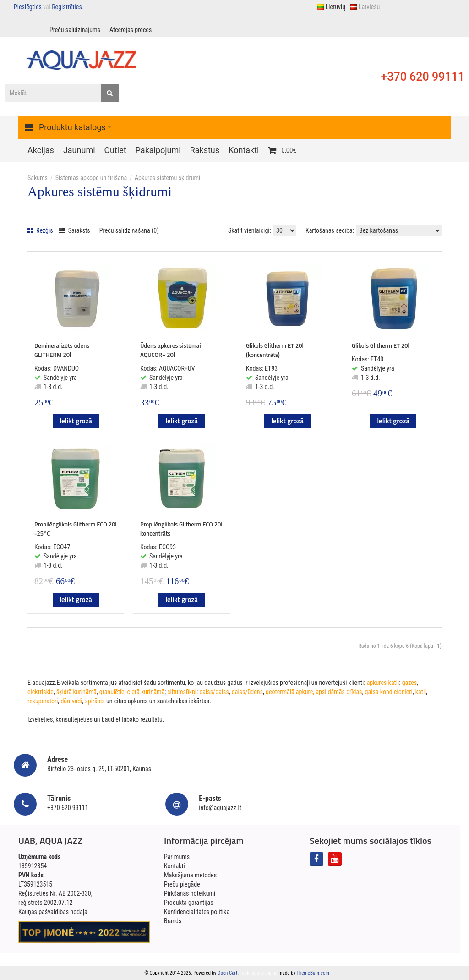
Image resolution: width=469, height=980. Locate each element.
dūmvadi (71, 701)
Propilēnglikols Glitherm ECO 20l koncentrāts (181, 529)
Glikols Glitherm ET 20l (381, 345)
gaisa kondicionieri (389, 692)
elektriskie (41, 692)
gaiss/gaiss (214, 692)
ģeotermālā (280, 692)
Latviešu (365, 7)
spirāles (95, 701)
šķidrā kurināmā (76, 692)
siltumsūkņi (182, 692)
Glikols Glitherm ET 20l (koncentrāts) (275, 350)
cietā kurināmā (146, 692)
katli (421, 692)
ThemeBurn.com (313, 973)
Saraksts (75, 230)
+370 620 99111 (423, 77)
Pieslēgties (28, 7)
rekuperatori (43, 701)
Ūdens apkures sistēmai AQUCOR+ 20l (171, 350)
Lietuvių (331, 7)
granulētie (112, 692)
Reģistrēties (67, 7)
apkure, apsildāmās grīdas (329, 692)
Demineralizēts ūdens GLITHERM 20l (62, 350)
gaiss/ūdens (247, 692)
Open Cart (227, 973)
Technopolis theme (259, 973)
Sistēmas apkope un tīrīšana (91, 178)
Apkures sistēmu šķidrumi (167, 178)
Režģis (40, 230)
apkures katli (383, 683)
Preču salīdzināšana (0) (129, 230)
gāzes (410, 683)
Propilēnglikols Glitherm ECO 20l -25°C (76, 529)
